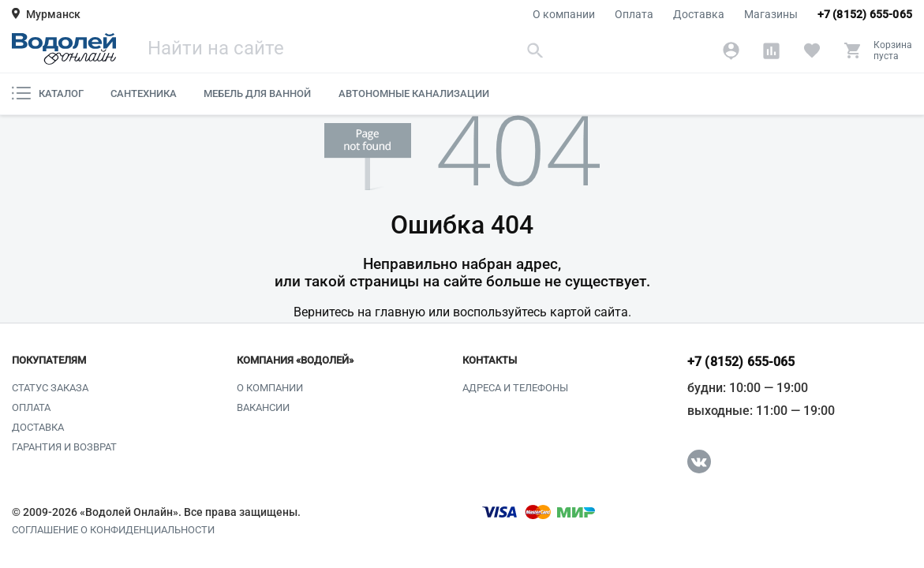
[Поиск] (348, 50)
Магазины (771, 14)
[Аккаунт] (731, 50)
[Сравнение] (771, 50)
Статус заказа (50, 388)
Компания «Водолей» (295, 361)
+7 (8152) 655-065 (865, 14)
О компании (564, 14)
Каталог (48, 93)
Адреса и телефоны (515, 388)
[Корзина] (878, 50)
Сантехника (144, 93)
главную (400, 312)
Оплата (634, 14)
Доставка (699, 14)
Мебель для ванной (257, 93)
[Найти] (536, 50)
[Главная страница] (64, 49)
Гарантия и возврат (64, 447)
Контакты (490, 361)
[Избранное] (812, 50)
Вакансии (263, 407)
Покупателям (49, 361)
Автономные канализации (414, 93)
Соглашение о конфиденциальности (113, 530)
